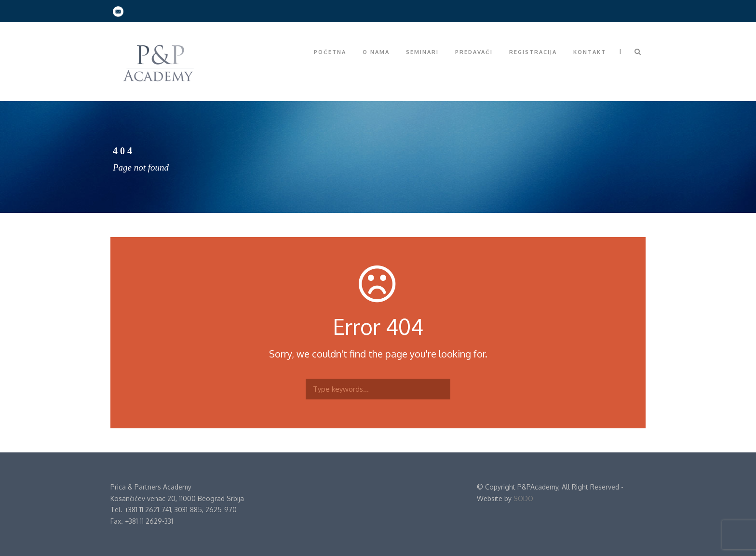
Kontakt (590, 52)
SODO (523, 498)
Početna (330, 52)
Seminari (422, 52)
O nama (376, 52)
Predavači (474, 52)
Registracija (533, 52)
